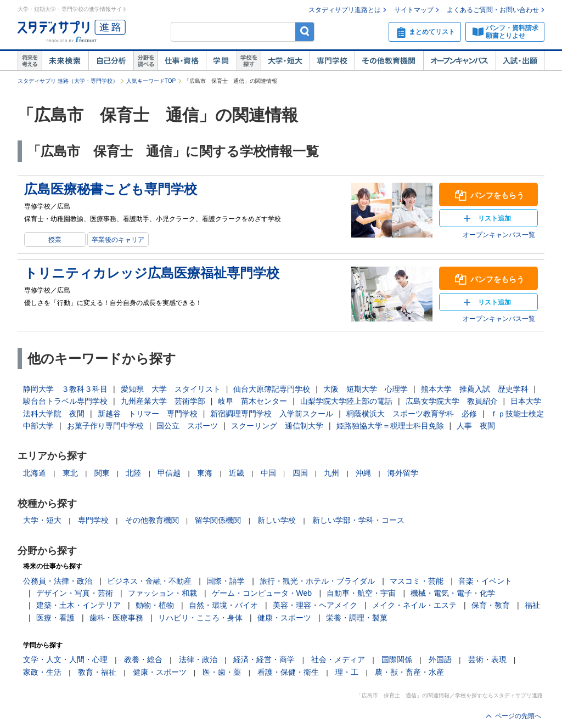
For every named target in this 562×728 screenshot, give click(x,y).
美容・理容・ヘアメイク (315, 605)
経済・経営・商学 (264, 659)
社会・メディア (338, 659)
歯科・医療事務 (116, 618)
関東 (102, 473)
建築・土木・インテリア (78, 605)
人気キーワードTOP (151, 81)
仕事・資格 (182, 61)
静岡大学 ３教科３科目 (65, 389)
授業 (55, 240)
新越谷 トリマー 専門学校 (148, 414)
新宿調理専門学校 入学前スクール (272, 414)
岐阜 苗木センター (252, 401)
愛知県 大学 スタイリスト (171, 389)
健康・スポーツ (284, 618)
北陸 (133, 473)
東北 (70, 473)
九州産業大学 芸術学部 (163, 401)
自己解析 (111, 61)
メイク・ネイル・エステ (414, 605)
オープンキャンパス (459, 61)
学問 (221, 61)
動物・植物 (155, 605)
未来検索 (65, 61)
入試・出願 (520, 61)
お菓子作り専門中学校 (105, 426)
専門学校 (332, 61)
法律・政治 (198, 659)
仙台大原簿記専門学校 (272, 389)
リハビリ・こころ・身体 (200, 618)
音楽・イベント (485, 581)
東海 (205, 473)
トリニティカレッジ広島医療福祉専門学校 (152, 273)
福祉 (532, 605)
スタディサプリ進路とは (345, 10)
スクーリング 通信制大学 (277, 426)
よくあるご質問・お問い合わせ (493, 10)
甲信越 (169, 473)
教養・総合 (143, 659)
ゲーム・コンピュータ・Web (262, 593)
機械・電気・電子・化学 (453, 593)
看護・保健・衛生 (288, 672)
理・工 (347, 672)
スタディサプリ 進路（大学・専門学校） (68, 81)
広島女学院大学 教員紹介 (452, 401)
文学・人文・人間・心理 (65, 659)
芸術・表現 (487, 659)
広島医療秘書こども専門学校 (111, 189)
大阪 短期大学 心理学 (366, 389)
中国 (268, 473)
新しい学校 (277, 520)
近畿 (237, 473)
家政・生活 (42, 672)
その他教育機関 (389, 61)
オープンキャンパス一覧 (499, 235)
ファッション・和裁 (162, 593)
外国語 (440, 659)
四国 (300, 473)
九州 (331, 473)
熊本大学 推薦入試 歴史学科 (475, 389)
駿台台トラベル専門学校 (65, 401)
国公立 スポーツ (187, 426)
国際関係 (397, 659)
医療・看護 (55, 618)
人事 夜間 (476, 426)
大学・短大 (285, 61)
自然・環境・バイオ (223, 605)
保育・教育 (491, 605)
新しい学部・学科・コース (358, 520)
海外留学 (403, 473)
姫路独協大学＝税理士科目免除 (390, 426)
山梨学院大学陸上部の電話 (346, 401)
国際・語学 (226, 581)
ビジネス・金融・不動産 (149, 581)
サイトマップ (414, 10)
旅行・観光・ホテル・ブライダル (317, 581)
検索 (305, 32)
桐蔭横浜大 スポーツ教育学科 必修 (412, 414)
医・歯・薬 (222, 672)
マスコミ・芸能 (417, 581)
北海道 (35, 473)
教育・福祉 (97, 672)
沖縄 (363, 473)
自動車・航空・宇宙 (361, 593)
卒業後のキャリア (118, 240)
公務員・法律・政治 (58, 581)
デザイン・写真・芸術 (75, 593)
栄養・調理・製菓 (357, 618)
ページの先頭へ (518, 716)
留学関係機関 (218, 520)
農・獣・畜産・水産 (409, 672)
